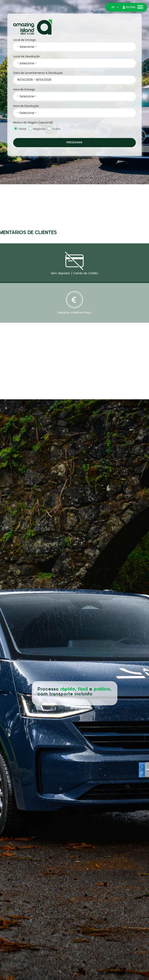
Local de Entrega (24, 40)
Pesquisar (74, 143)
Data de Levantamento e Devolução (38, 73)
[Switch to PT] (115, 7)
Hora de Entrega (24, 89)
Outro (54, 129)
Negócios (37, 129)
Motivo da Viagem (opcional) (33, 122)
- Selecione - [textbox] (27, 47)
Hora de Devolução (26, 106)
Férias (20, 129)
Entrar (129, 7)
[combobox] (74, 47)
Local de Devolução (26, 56)
